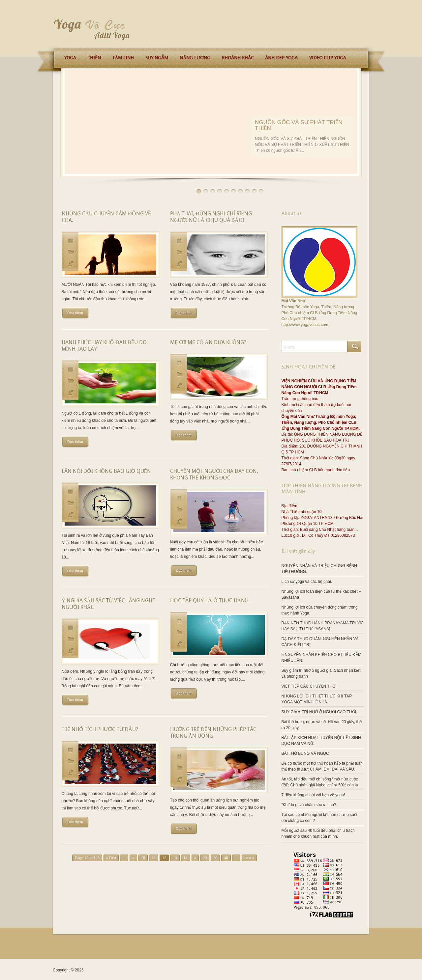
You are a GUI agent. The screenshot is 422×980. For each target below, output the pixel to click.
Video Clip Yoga (328, 58)
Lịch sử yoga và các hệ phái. (307, 582)
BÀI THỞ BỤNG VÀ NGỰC (305, 753)
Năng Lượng (195, 58)
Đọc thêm (75, 313)
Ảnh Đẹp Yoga (281, 58)
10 (261, 191)
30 (215, 858)
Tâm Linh (123, 58)
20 (205, 858)
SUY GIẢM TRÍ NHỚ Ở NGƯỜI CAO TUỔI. (319, 712)
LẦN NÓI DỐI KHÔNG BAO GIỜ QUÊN (106, 471)
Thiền (94, 58)
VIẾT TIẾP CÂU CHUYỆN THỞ (309, 686)
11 (154, 858)
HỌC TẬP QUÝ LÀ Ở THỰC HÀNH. (210, 600)
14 (186, 858)
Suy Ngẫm (157, 58)
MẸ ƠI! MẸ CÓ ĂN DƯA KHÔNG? (208, 342)
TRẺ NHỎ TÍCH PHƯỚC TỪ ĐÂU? (100, 729)
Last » (249, 858)
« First (111, 858)
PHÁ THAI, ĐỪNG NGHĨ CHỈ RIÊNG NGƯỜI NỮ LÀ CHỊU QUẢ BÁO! (211, 217)
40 (226, 858)
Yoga (70, 58)
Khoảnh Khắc (238, 58)
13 (175, 858)
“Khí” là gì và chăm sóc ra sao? (309, 805)
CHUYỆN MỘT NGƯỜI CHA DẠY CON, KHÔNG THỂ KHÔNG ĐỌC (214, 474)
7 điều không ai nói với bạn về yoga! (313, 795)
